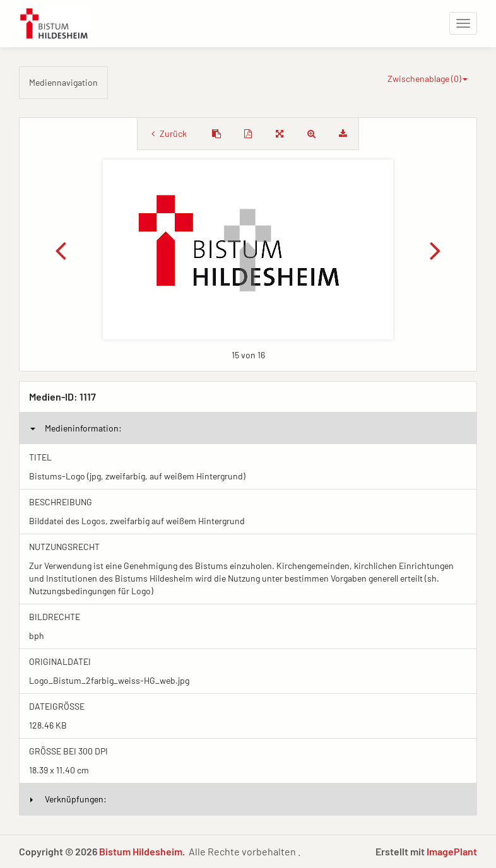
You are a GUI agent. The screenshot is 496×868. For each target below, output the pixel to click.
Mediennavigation (63, 82)
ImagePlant (452, 851)
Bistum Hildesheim (141, 851)
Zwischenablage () (428, 79)
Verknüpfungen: (68, 799)
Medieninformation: (76, 428)
